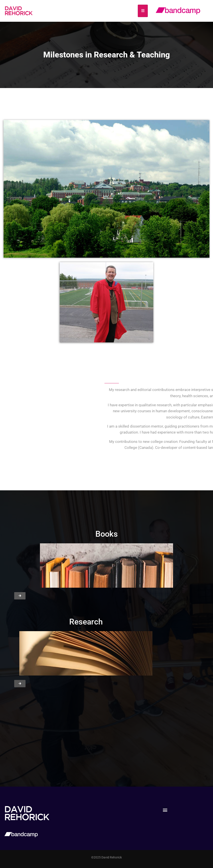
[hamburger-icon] (143, 11)
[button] (165, 810)
